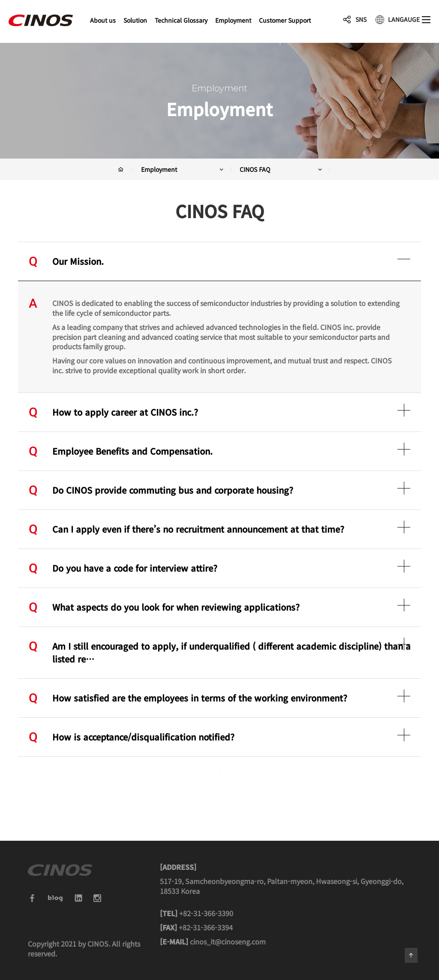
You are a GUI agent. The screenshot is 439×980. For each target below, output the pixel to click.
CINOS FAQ (281, 169)
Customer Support (285, 20)
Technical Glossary (181, 20)
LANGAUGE (404, 19)
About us (103, 20)
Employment (233, 20)
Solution (135, 20)
